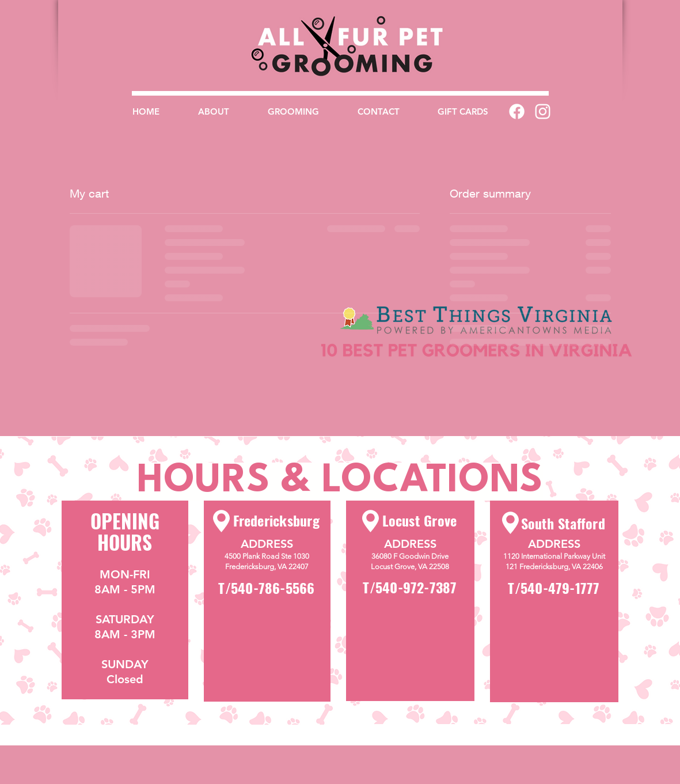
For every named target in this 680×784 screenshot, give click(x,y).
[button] (293, 111)
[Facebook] (517, 111)
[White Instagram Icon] (543, 111)
